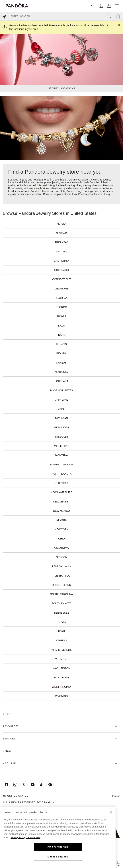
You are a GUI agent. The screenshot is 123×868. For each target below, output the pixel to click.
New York (61, 529)
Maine (61, 409)
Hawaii (62, 316)
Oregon (61, 557)
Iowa (62, 326)
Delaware (61, 289)
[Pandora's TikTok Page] (41, 785)
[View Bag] (109, 6)
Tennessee (62, 613)
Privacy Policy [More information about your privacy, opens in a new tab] (18, 837)
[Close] (111, 812)
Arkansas (61, 242)
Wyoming (61, 696)
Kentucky (61, 372)
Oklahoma (61, 548)
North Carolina (62, 465)
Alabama (61, 233)
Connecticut (61, 279)
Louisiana (62, 381)
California (61, 261)
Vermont (61, 659)
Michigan (61, 418)
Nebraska (61, 483)
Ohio (61, 539)
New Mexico (61, 511)
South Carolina (61, 594)
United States (16, 796)
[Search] (93, 6)
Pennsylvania (61, 566)
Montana (62, 455)
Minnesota (61, 427)
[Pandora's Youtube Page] (33, 785)
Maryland (61, 400)
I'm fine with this (58, 847)
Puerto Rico (62, 576)
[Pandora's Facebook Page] (7, 785)
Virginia (61, 640)
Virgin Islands (61, 650)
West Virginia (61, 687)
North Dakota (61, 474)
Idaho (61, 335)
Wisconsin (62, 678)
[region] (58, 837)
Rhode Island (61, 585)
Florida (62, 298)
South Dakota (61, 603)
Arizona (61, 252)
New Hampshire (61, 492)
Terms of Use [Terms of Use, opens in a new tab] (33, 837)
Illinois (61, 344)
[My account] (101, 6)
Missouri (61, 437)
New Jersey (61, 502)
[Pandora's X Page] (24, 785)
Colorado (61, 270)
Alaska (61, 224)
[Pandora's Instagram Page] (15, 785)
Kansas (62, 363)
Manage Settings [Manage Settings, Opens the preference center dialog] (58, 857)
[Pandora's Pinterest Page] (50, 785)
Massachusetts (61, 390)
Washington (61, 668)
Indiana (62, 353)
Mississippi (61, 446)
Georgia (61, 307)
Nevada (62, 520)
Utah (61, 631)
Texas (61, 622)
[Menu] (117, 6)
